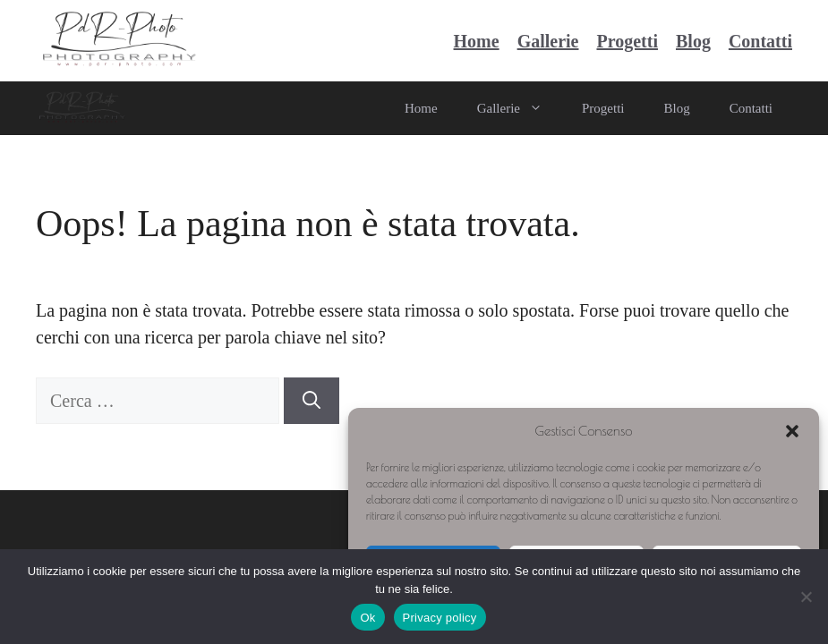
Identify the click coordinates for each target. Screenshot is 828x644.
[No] (806, 597)
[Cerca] (312, 401)
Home (477, 41)
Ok (367, 618)
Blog (693, 41)
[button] (792, 431)
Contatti (760, 41)
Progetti (627, 41)
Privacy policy (440, 618)
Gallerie (548, 41)
